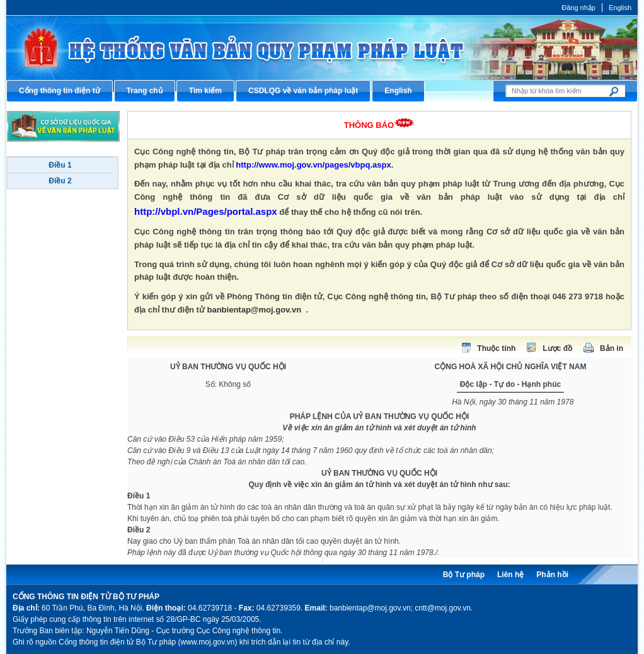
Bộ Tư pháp (464, 575)
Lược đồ (557, 348)
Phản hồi (552, 575)
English (620, 8)
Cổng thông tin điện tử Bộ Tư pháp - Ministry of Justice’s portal (322, 48)
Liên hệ (510, 575)
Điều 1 (60, 165)
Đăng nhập (578, 8)
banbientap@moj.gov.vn (255, 310)
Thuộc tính (496, 348)
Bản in (612, 348)
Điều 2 (60, 181)
